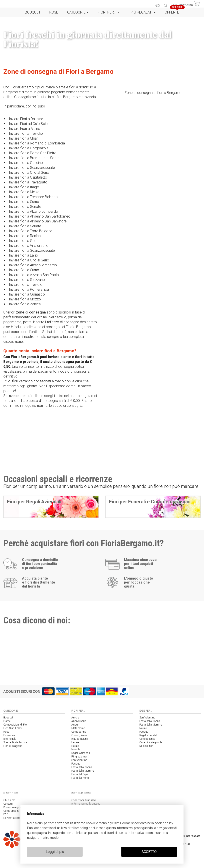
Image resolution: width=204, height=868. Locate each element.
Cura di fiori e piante (151, 742)
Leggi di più (55, 852)
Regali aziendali (148, 735)
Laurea (75, 742)
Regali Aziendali (81, 753)
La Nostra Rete (12, 818)
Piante (7, 721)
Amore (75, 718)
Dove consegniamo (14, 807)
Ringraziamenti (80, 757)
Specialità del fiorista (15, 742)
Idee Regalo (10, 739)
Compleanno (79, 732)
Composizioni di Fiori (16, 725)
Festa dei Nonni (80, 778)
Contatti (8, 804)
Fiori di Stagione (13, 746)
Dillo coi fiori (146, 746)
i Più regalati (142, 12)
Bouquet (33, 12)
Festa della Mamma (83, 771)
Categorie (78, 12)
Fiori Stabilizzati (13, 728)
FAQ (6, 814)
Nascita (76, 749)
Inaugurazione (80, 739)
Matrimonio (78, 728)
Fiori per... (109, 12)
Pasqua (76, 764)
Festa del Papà (80, 774)
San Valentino (79, 760)
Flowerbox (9, 735)
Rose (54, 12)
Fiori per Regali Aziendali (34, 502)
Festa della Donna (82, 767)
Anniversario (79, 721)
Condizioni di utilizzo (84, 800)
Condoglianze (79, 735)
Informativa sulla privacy (86, 804)
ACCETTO (149, 852)
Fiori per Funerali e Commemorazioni (150, 502)
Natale (75, 746)
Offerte (174, 11)
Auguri (75, 725)
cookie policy (164, 823)
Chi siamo (9, 800)
